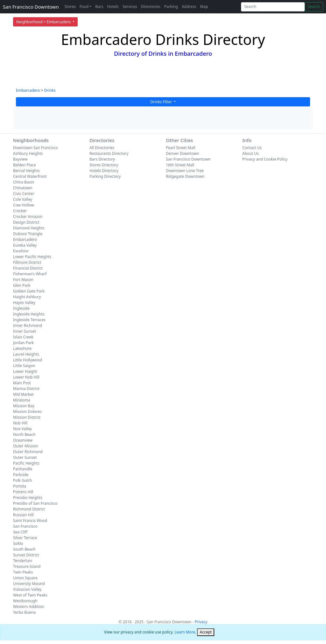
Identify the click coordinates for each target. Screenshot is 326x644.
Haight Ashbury (27, 297)
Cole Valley (23, 199)
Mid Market (23, 394)
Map (204, 7)
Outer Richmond (28, 452)
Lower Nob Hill (26, 377)
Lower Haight (25, 371)
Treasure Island (27, 566)
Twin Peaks (23, 572)
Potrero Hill (23, 492)
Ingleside (21, 308)
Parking (171, 7)
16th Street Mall (180, 165)
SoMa (18, 543)
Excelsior (21, 251)
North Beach (24, 434)
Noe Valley (22, 429)
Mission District (27, 417)
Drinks (50, 90)
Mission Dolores (27, 412)
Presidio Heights (28, 498)
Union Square (25, 578)
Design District (26, 222)
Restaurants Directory (109, 153)
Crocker (20, 211)
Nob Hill (20, 423)
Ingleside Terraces (29, 320)
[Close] (206, 632)
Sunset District (26, 555)
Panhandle (23, 469)
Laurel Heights (26, 354)
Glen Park (22, 285)
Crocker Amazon (28, 217)
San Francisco (25, 526)
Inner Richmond (28, 326)
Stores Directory (104, 165)
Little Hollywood (28, 360)
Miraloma (22, 400)
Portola (20, 486)
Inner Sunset (25, 331)
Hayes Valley (24, 303)
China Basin (24, 182)
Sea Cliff (20, 532)
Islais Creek (23, 337)
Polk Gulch (23, 480)
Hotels (113, 7)
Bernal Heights (26, 171)
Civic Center (24, 194)
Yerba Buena (24, 612)
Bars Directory (102, 159)
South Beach (24, 549)
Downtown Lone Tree (185, 171)
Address (189, 7)
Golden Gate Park (29, 291)
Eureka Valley (25, 245)
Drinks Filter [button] (162, 102)
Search (314, 7)
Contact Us (252, 148)
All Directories (102, 148)
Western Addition (29, 607)
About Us (251, 153)
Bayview (20, 159)
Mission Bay (24, 406)
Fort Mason (23, 280)
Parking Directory (105, 176)
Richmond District (29, 509)
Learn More (185, 632)
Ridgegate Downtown (185, 176)
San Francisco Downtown (31, 7)
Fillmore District (27, 262)
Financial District (28, 268)
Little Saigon (24, 366)
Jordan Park (23, 343)
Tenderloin (23, 561)
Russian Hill (23, 515)
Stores (70, 7)
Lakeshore (22, 348)
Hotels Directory (104, 171)
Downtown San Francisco (35, 148)
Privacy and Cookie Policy (265, 159)
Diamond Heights (29, 228)
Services (130, 7)
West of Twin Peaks (30, 595)
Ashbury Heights (28, 153)
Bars (99, 7)
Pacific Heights (26, 463)
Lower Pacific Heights (32, 257)
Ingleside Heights (29, 314)
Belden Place (25, 165)
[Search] (273, 7)
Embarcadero (28, 90)
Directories (150, 7)
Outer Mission (26, 446)
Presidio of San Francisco (35, 503)
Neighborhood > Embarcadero (44, 22)
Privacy (201, 622)
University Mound (29, 584)
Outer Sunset (25, 457)
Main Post (22, 383)
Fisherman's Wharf (30, 274)
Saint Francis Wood (30, 521)
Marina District (26, 389)
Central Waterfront (30, 176)
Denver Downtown (183, 153)
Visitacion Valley (27, 589)
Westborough (25, 601)
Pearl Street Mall (181, 148)
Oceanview (23, 440)
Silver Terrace (25, 538)
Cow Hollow (24, 205)
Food (84, 7)
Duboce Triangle (28, 234)
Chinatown (23, 188)
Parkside (21, 475)
